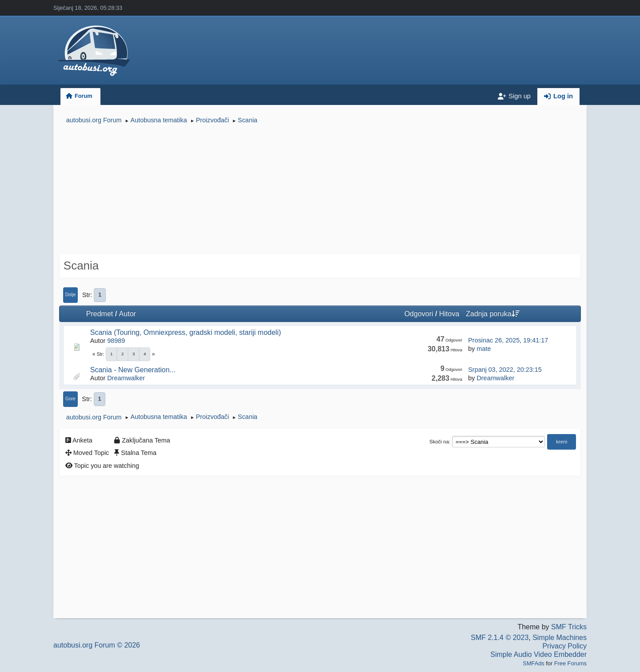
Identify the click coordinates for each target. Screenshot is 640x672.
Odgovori (419, 314)
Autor (128, 314)
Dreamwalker (126, 378)
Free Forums (570, 663)
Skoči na (439, 442)
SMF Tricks (569, 627)
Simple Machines (560, 638)
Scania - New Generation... (133, 370)
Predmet (100, 314)
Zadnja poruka (492, 314)
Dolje (71, 295)
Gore (70, 399)
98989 (116, 341)
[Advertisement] (320, 190)
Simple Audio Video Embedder (538, 654)
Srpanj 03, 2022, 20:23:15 (505, 370)
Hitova (449, 314)
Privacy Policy (564, 646)
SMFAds (533, 663)
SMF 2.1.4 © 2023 (500, 638)
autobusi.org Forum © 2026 (97, 645)
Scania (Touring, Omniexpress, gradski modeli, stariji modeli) (186, 332)
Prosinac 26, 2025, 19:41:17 (508, 340)
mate (484, 349)
